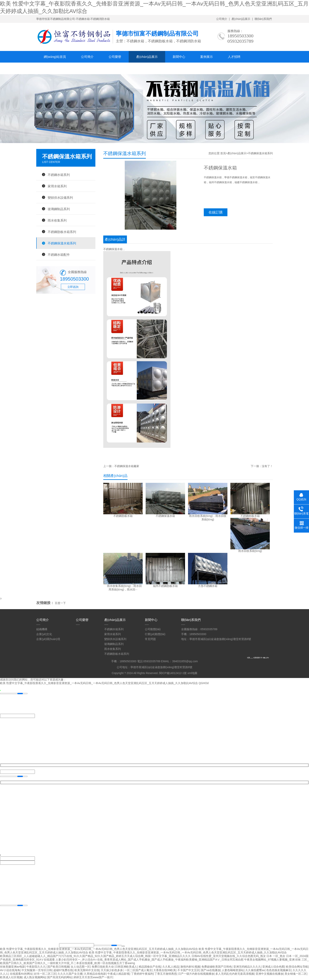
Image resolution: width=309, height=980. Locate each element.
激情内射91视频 (190, 967)
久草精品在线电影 (95, 974)
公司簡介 (222, 19)
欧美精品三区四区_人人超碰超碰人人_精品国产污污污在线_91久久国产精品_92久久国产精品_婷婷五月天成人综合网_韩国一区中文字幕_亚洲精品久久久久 (95, 957)
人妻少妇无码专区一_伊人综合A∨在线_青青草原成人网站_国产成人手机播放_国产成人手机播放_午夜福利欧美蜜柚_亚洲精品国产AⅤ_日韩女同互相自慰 (149, 960)
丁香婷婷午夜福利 (142, 974)
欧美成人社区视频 (11, 978)
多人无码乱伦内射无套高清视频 (235, 974)
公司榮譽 (115, 57)
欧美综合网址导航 (297, 967)
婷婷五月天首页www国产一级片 (93, 978)
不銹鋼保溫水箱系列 (62, 243)
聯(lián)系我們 (263, 19)
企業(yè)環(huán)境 (48, 639)
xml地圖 (192, 673)
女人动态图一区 (80, 967)
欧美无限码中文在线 (87, 971)
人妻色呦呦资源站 (233, 971)
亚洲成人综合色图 (273, 967)
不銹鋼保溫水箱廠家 (127, 466)
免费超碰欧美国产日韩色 (217, 967)
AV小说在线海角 (10, 971)
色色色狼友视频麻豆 (279, 971)
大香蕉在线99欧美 (165, 971)
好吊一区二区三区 (45, 974)
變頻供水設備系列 (60, 198)
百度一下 (60, 603)
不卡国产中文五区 (188, 971)
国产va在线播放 (211, 971)
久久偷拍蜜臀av (255, 971)
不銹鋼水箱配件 (59, 255)
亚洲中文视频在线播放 (269, 974)
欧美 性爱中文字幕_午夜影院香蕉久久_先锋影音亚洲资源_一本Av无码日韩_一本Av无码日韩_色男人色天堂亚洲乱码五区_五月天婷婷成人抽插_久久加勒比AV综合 (99, 684)
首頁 (223, 153)
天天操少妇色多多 (112, 971)
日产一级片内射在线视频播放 (196, 974)
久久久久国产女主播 (70, 974)
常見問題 (150, 639)
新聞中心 (179, 57)
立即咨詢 (73, 287)
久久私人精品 (171, 967)
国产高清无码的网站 (60, 978)
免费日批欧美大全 (103, 967)
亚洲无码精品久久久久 (247, 967)
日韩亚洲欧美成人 (126, 967)
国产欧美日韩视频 (58, 967)
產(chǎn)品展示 (241, 19)
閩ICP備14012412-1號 (173, 673)
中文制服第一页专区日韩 (37, 971)
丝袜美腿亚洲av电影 (13, 967)
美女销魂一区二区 (296, 974)
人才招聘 (234, 57)
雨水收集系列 (57, 220)
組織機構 (42, 629)
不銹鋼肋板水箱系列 (62, 232)
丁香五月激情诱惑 (166, 974)
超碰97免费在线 (63, 971)
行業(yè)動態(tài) (155, 634)
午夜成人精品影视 (118, 974)
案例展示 (207, 57)
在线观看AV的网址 (21, 974)
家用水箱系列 (57, 186)
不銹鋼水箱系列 (59, 175)
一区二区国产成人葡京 (138, 971)
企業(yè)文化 (44, 634)
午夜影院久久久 (36, 967)
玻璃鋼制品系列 (59, 209)
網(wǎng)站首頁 (55, 57)
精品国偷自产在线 (150, 967)
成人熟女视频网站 (35, 978)
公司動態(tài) (153, 629)
